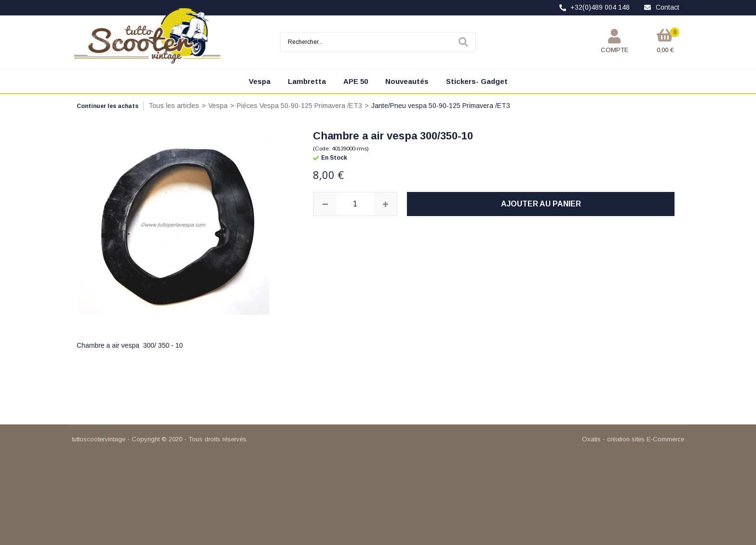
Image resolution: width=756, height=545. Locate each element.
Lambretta (307, 81)
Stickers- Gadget (477, 81)
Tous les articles (174, 106)
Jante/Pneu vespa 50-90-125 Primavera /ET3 (441, 106)
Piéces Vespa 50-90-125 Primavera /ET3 (299, 106)
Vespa (260, 81)
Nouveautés (407, 81)
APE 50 (356, 81)
